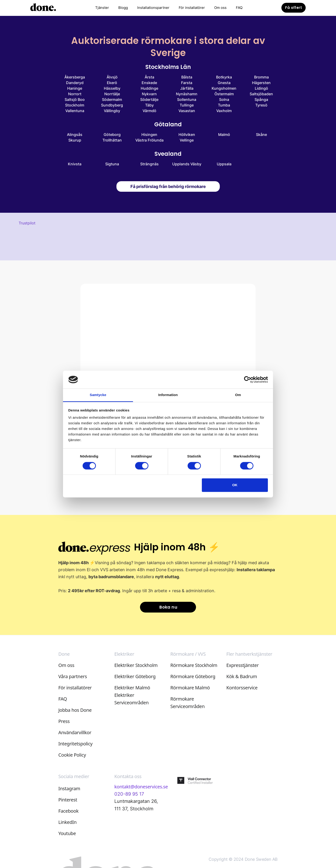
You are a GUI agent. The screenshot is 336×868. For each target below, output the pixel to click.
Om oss (220, 8)
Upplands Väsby (187, 164)
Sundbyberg (112, 105)
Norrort (75, 94)
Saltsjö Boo (75, 99)
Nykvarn (149, 94)
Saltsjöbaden (261, 94)
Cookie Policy (72, 755)
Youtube (67, 833)
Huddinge (149, 88)
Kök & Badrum (242, 676)
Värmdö (149, 111)
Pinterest (68, 800)
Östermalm (224, 94)
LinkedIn (67, 822)
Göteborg (112, 135)
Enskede (149, 83)
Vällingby (112, 111)
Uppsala (224, 164)
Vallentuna (75, 111)
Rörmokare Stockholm (194, 665)
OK (235, 485)
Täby (149, 105)
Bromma (261, 77)
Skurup (75, 140)
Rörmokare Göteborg (193, 676)
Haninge (75, 88)
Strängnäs (149, 164)
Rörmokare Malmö (190, 688)
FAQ (239, 8)
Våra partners (73, 676)
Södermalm (112, 99)
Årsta (149, 77)
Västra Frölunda (149, 140)
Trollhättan (112, 140)
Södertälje (149, 99)
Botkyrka (224, 77)
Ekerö (112, 83)
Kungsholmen (224, 88)
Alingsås (75, 135)
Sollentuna (187, 99)
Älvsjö (112, 77)
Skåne (261, 135)
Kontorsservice (242, 688)
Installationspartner (153, 8)
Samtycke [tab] (98, 395)
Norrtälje (112, 94)
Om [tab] (238, 395)
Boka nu (168, 607)
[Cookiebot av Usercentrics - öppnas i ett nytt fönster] (247, 379)
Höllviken (187, 135)
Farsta (187, 83)
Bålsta (187, 77)
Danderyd (75, 83)
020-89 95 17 (129, 794)
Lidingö (261, 88)
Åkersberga (75, 77)
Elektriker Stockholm (136, 665)
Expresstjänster (243, 665)
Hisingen (149, 135)
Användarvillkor (75, 732)
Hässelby (112, 88)
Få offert (294, 8)
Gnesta (224, 83)
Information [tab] (168, 395)
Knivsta (75, 164)
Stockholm (75, 105)
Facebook (68, 811)
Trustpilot (27, 223)
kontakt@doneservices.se (141, 787)
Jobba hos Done (75, 710)
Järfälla (187, 88)
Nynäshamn (187, 94)
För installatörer (192, 8)
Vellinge (187, 140)
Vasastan (187, 111)
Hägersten (261, 83)
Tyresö (261, 105)
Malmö (224, 135)
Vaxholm (224, 111)
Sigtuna (112, 164)
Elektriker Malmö (132, 688)
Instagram (69, 788)
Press (64, 721)
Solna (224, 99)
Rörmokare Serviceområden (187, 703)
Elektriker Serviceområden (131, 699)
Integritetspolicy (75, 744)
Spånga (261, 99)
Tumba (224, 105)
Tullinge (187, 105)
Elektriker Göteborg (135, 676)
